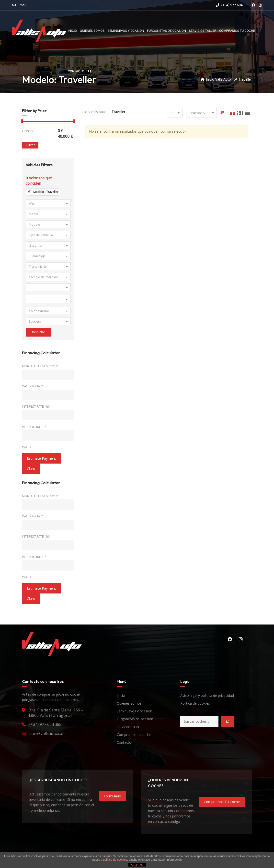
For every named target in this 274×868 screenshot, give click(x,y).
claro (31, 469)
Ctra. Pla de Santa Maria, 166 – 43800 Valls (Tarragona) (55, 713)
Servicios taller (128, 727)
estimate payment (41, 458)
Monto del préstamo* (40, 366)
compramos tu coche (222, 802)
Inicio (121, 695)
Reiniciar (38, 332)
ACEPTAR (137, 865)
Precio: (28, 131)
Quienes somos (129, 703)
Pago (26, 447)
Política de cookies (195, 703)
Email (22, 5)
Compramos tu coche (134, 735)
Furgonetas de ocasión (135, 719)
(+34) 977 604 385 (233, 5)
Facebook (230, 639)
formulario (112, 796)
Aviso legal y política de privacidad (207, 695)
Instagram (241, 639)
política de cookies (115, 860)
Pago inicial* (33, 386)
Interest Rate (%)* (36, 406)
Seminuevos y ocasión (134, 711)
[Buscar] (228, 721)
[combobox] (48, 203)
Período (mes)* (34, 427)
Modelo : (43, 192)
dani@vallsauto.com (47, 733)
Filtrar (30, 145)
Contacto (124, 742)
